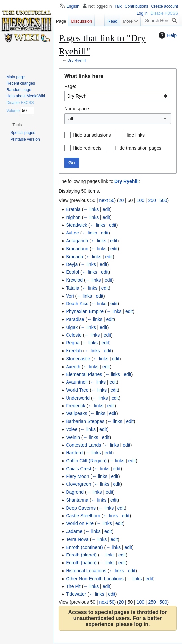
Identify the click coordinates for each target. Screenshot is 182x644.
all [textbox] (71, 119)
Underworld (78, 398)
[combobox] (118, 96)
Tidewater (76, 594)
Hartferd (74, 453)
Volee (72, 429)
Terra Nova (77, 539)
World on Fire (80, 523)
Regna (73, 343)
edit (106, 209)
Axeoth (73, 367)
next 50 (107, 200)
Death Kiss (77, 304)
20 (121, 200)
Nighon (73, 217)
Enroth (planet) (81, 555)
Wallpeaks (76, 413)
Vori (70, 296)
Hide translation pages (138, 148)
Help (167, 35)
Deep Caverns (81, 508)
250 (152, 200)
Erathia (73, 209)
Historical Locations (86, 571)
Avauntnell (77, 382)
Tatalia (72, 288)
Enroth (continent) (84, 547)
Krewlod (74, 280)
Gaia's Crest (79, 469)
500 (163, 200)
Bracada (74, 257)
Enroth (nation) (81, 563)
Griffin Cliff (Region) (86, 461)
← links (91, 209)
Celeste (74, 335)
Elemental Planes (84, 374)
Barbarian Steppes (85, 421)
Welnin (73, 437)
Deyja (72, 264)
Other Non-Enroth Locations (95, 579)
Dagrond (75, 492)
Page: (70, 86)
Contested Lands (83, 445)
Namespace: (77, 109)
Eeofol (72, 272)
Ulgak (72, 327)
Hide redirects (87, 148)
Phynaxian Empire (85, 311)
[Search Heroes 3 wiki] (161, 21)
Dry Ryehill (77, 60)
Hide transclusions (92, 135)
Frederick (75, 406)
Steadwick (76, 225)
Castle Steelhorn (83, 516)
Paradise (75, 319)
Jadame (74, 531)
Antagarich (77, 241)
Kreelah (74, 351)
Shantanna (77, 500)
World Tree (77, 390)
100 (140, 200)
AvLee (72, 233)
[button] (17, 125)
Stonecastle (78, 359)
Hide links (135, 135)
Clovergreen (78, 484)
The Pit (73, 586)
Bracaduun (77, 249)
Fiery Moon (77, 476)
